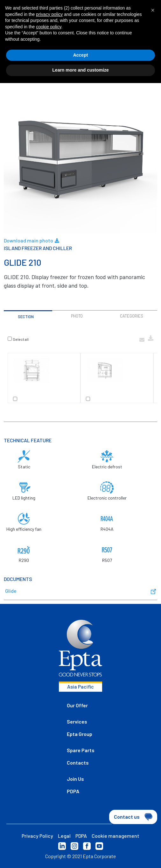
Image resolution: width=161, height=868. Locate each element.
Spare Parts (81, 750)
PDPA (73, 791)
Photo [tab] (77, 316)
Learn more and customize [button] (80, 70)
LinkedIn (62, 846)
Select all (21, 339)
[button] (153, 10)
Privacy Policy (37, 836)
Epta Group (80, 734)
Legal (64, 836)
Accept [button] (81, 55)
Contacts (78, 763)
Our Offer (77, 705)
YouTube (99, 846)
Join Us (75, 779)
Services (77, 721)
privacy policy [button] (49, 14)
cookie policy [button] (49, 27)
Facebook (87, 846)
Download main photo (31, 241)
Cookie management (115, 836)
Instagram (74, 846)
